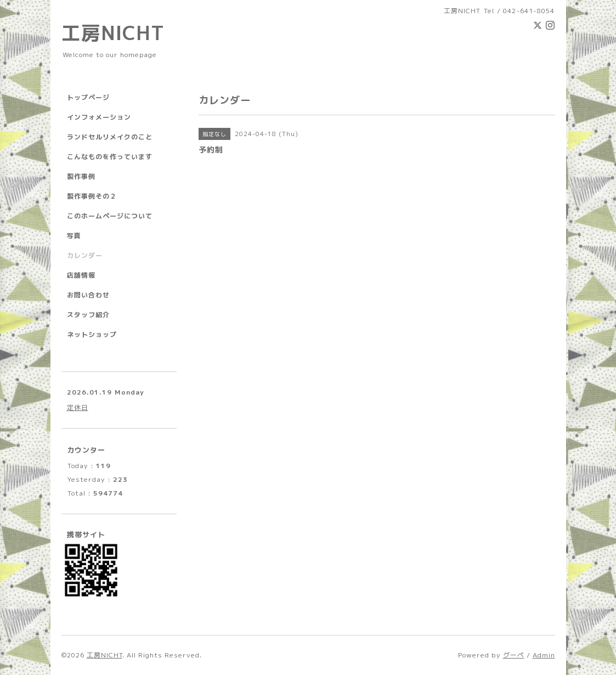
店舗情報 (81, 275)
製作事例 (81, 176)
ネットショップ (92, 334)
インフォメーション (99, 117)
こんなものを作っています (110, 157)
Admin (544, 655)
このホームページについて (110, 216)
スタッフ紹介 (88, 315)
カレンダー (85, 255)
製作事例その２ (92, 196)
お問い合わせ (88, 295)
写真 (74, 236)
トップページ (88, 97)
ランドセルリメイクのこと (110, 137)
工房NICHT (113, 33)
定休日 (78, 407)
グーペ (514, 655)
